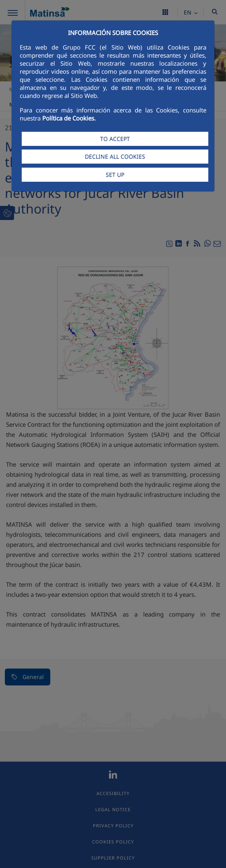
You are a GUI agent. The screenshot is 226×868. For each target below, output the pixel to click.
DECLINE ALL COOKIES (115, 157)
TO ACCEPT (115, 139)
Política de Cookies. (69, 118)
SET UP (115, 175)
